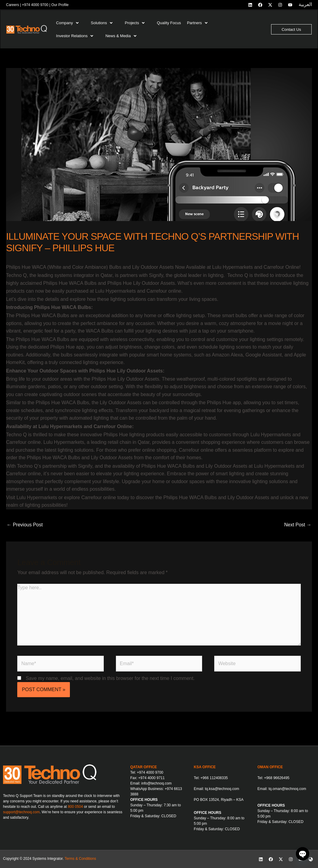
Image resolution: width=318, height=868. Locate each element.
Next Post (298, 525)
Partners (197, 23)
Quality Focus (169, 23)
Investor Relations (75, 36)
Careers (13, 5)
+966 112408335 (214, 778)
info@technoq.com (156, 783)
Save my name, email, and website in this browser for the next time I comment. (110, 678)
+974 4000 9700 (35, 5)
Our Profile (60, 5)
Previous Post (25, 525)
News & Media (121, 36)
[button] (70, 23)
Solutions (102, 23)
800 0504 (75, 807)
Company (67, 23)
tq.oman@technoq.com (287, 789)
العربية (305, 4)
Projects (135, 23)
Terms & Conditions (80, 859)
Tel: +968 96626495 (274, 778)
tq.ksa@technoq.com (222, 789)
